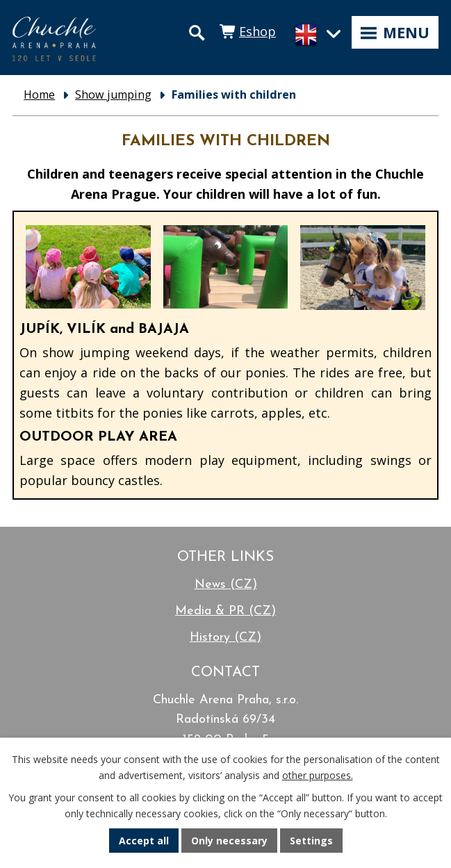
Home (39, 95)
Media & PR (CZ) (225, 611)
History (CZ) (225, 638)
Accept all (144, 841)
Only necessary (229, 841)
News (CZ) (226, 585)
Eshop (257, 31)
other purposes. (318, 775)
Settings (311, 841)
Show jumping (113, 95)
